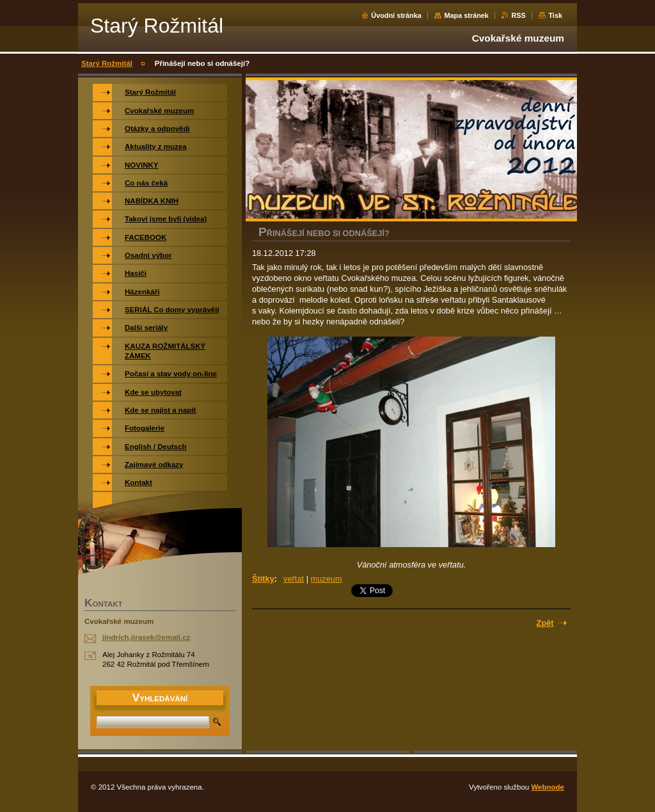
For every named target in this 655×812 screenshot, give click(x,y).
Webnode (548, 787)
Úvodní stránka (396, 15)
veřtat (294, 579)
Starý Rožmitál (107, 63)
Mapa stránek (466, 15)
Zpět (545, 623)
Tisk (555, 15)
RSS (518, 15)
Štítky (263, 579)
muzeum (327, 579)
